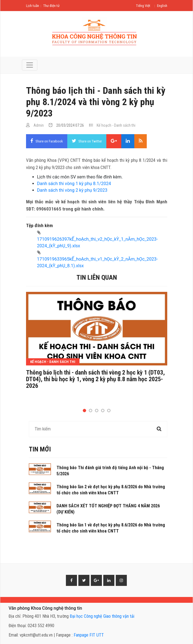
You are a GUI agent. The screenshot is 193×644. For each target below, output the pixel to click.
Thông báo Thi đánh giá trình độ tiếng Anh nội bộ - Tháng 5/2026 (110, 471)
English (162, 6)
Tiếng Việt (143, 6)
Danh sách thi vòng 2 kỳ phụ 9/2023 (72, 190)
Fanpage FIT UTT (89, 635)
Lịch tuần (33, 6)
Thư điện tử (51, 6)
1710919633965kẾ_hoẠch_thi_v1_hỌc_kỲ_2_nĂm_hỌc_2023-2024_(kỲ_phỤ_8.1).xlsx (97, 262)
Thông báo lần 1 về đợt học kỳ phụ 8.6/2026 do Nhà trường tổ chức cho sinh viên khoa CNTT (111, 528)
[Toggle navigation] (30, 65)
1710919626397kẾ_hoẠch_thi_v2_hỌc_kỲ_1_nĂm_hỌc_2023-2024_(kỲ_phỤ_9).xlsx (97, 242)
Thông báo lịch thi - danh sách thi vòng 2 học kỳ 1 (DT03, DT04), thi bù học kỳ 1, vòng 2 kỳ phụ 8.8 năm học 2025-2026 (95, 379)
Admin (39, 125)
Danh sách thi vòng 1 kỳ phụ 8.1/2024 (74, 184)
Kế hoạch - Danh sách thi (116, 125)
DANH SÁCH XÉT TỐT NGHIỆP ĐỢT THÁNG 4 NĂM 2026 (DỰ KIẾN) (108, 509)
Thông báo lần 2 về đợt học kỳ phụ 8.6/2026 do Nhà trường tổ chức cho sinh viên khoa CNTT (111, 490)
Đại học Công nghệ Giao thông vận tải (102, 616)
